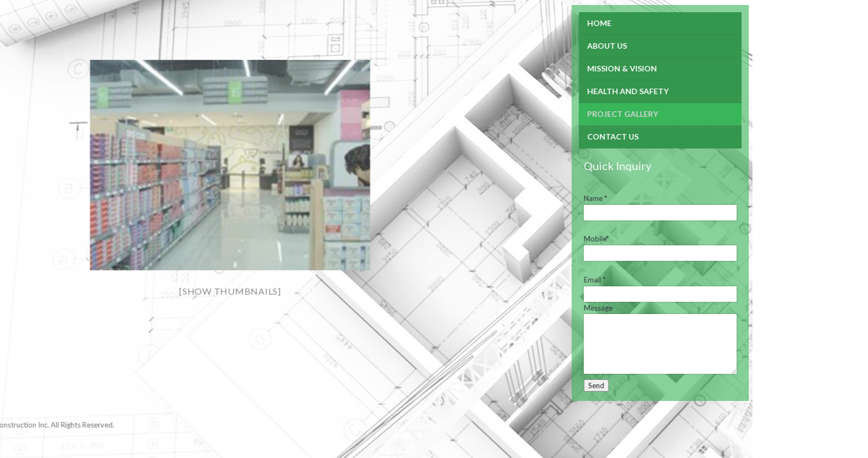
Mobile (538, 239)
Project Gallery (565, 114)
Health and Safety (570, 91)
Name (538, 198)
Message (540, 308)
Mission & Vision (564, 68)
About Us (549, 46)
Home (541, 23)
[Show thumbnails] (172, 291)
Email (537, 280)
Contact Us (555, 137)
